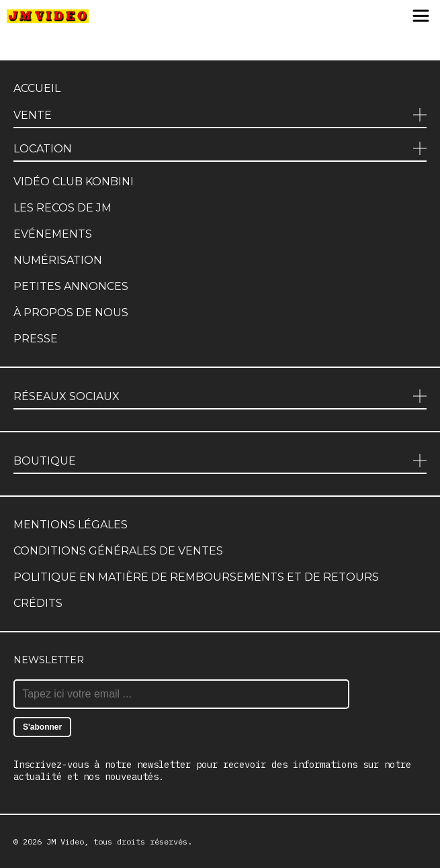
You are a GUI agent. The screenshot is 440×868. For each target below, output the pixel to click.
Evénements (53, 234)
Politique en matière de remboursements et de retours (196, 577)
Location (43, 149)
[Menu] (421, 17)
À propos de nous (71, 312)
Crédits (38, 603)
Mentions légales (71, 525)
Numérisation (58, 260)
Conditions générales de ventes (118, 551)
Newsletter (49, 660)
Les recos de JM (62, 208)
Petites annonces (71, 286)
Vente (33, 115)
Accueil (37, 88)
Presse (36, 339)
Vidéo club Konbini (74, 182)
